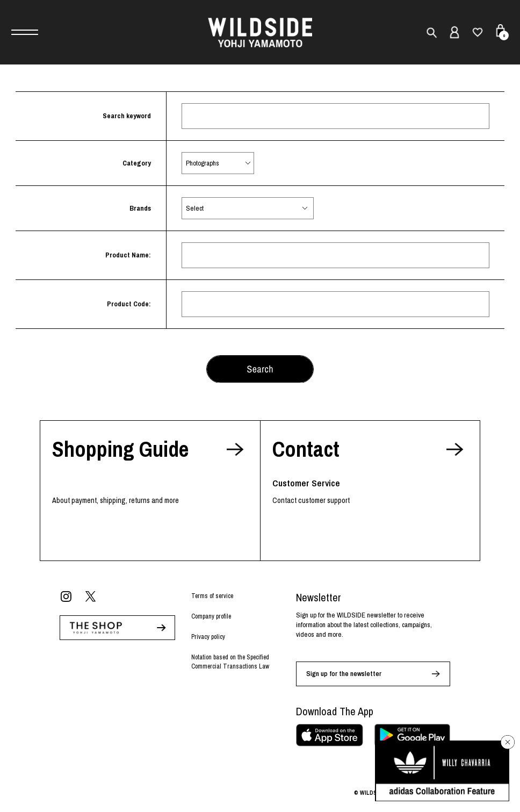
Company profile (211, 616)
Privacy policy (208, 637)
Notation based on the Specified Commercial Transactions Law (230, 662)
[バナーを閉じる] (508, 742)
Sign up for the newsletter (344, 674)
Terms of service (212, 596)
